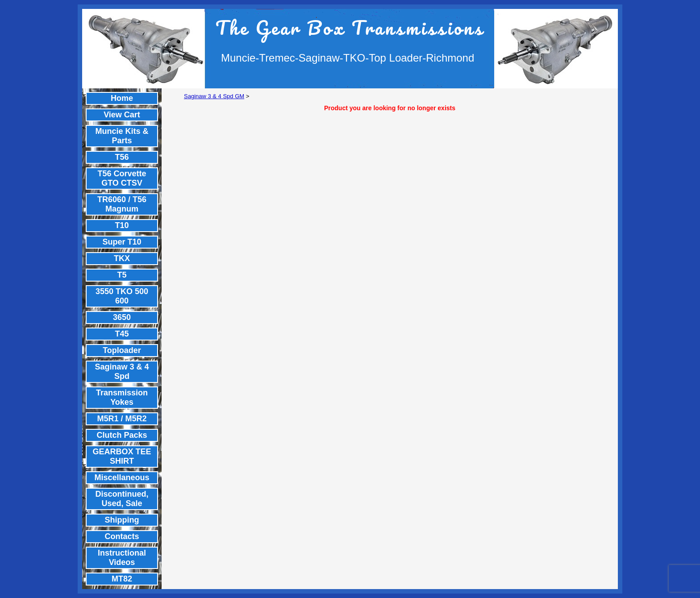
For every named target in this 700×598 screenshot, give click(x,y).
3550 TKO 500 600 (122, 296)
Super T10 (122, 242)
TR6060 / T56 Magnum (122, 204)
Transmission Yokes (122, 397)
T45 (122, 334)
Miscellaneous (122, 478)
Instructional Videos (122, 558)
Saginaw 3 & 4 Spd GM (214, 96)
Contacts (122, 536)
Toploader (122, 350)
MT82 (122, 579)
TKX (122, 258)
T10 (122, 225)
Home (122, 98)
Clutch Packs (122, 435)
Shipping (122, 520)
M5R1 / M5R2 (122, 419)
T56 (122, 157)
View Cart (122, 115)
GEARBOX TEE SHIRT (122, 456)
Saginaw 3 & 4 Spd (122, 372)
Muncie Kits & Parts (122, 136)
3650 (122, 317)
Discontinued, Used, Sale (122, 499)
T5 (122, 275)
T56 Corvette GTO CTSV (122, 178)
